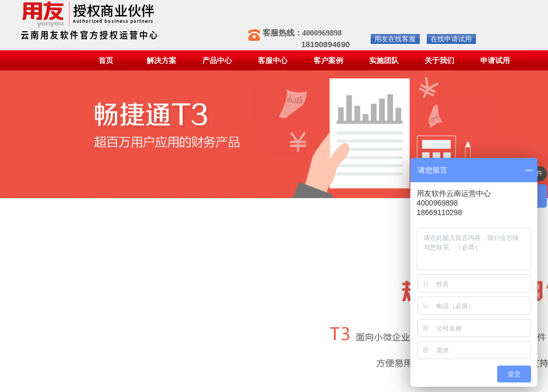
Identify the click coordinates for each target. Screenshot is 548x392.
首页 (106, 60)
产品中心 (217, 60)
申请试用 (495, 60)
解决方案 (161, 60)
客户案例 (328, 60)
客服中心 (273, 60)
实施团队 (384, 60)
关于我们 (439, 60)
